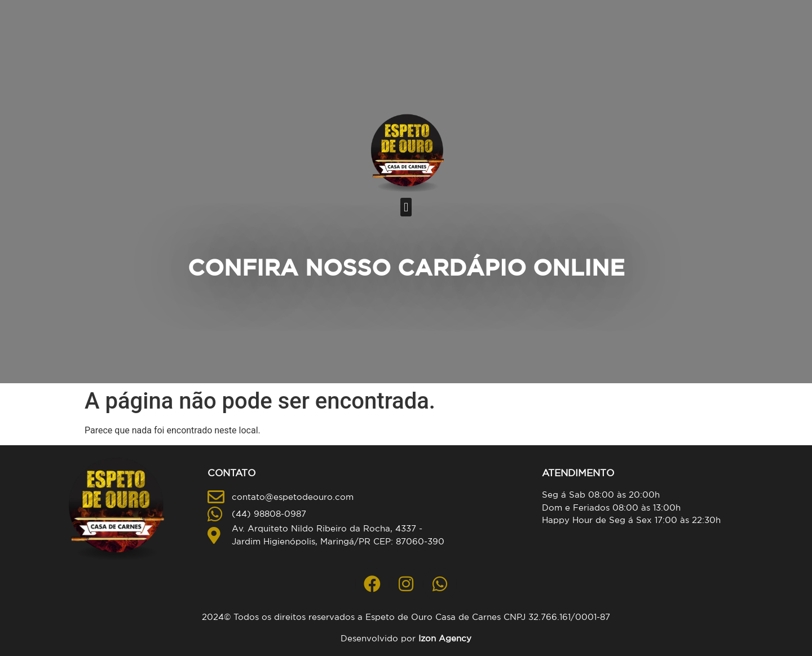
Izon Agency (445, 638)
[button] (406, 207)
